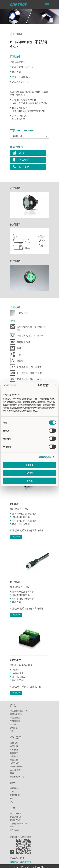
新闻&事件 (15, 830)
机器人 (13, 773)
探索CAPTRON (16, 817)
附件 (12, 731)
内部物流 (14, 756)
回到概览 (18, 34)
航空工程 (14, 760)
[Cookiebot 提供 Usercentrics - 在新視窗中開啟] (38, 385)
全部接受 (30, 465)
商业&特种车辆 (16, 766)
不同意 (30, 481)
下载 (12, 792)
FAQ (12, 802)
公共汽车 (14, 743)
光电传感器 (15, 721)
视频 (12, 798)
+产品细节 (16, 537)
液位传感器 (15, 718)
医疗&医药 (15, 763)
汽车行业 (14, 750)
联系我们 (14, 788)
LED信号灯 (14, 724)
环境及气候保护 (17, 820)
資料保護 (14, 862)
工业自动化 (15, 770)
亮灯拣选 (14, 728)
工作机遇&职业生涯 (18, 823)
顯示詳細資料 (45, 457)
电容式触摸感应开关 (19, 711)
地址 (12, 827)
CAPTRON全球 (16, 795)
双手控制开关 (16, 714)
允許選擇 (30, 473)
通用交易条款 (26, 862)
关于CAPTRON (16, 813)
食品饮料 (14, 746)
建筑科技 (14, 753)
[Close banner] (55, 385)
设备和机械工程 (17, 776)
